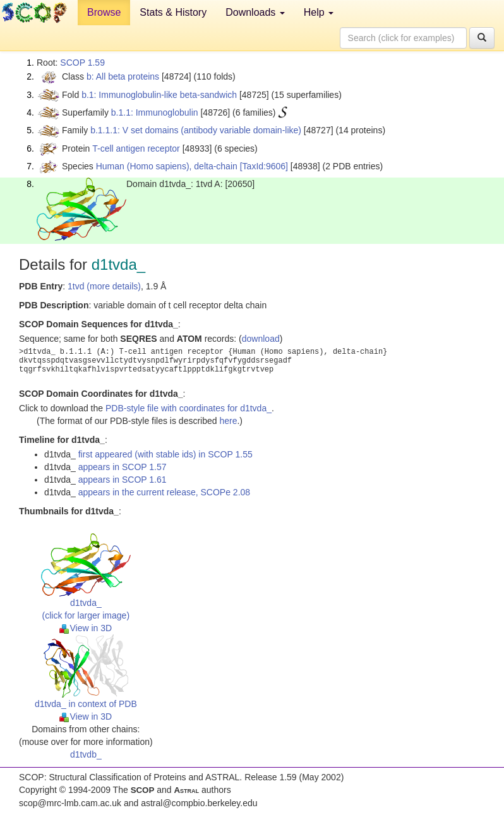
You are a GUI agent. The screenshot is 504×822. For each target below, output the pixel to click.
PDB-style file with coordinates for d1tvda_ (189, 408)
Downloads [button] (255, 12)
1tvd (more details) (104, 286)
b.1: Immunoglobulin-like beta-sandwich (159, 95)
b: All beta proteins (123, 76)
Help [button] (319, 12)
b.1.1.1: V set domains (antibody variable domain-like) (196, 130)
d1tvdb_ (86, 754)
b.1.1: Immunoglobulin (155, 112)
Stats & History (173, 12)
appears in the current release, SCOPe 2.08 (164, 492)
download (261, 339)
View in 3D (86, 628)
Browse (104, 12)
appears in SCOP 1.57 (123, 467)
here (228, 421)
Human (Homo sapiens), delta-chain (167, 166)
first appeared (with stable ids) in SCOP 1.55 (165, 454)
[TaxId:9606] (264, 166)
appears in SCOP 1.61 (123, 480)
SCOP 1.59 (82, 63)
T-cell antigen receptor (136, 148)
